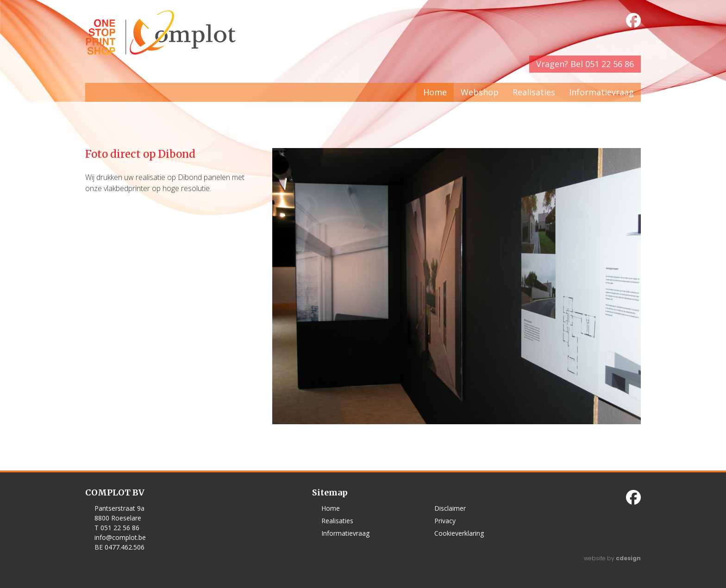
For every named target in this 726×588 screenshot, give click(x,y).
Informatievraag (601, 92)
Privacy (445, 521)
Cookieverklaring (459, 533)
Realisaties (534, 92)
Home (435, 92)
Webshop (480, 92)
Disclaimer (450, 508)
